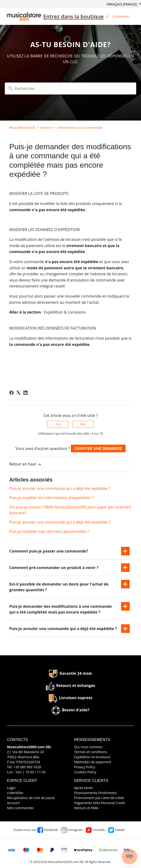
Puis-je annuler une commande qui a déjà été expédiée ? (60, 488)
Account (13, 803)
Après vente (84, 788)
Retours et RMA (86, 808)
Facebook (48, 830)
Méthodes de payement (93, 762)
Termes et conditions (91, 752)
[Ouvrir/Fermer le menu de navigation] (107, 16)
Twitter (117, 830)
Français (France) (123, 4)
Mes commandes (20, 808)
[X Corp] (18, 393)
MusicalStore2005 (22, 127)
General (46, 127)
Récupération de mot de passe (31, 798)
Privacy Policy (85, 767)
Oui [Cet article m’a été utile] (58, 424)
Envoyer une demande (98, 448)
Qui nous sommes (88, 747)
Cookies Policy (85, 772)
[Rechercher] (70, 88)
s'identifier (15, 793)
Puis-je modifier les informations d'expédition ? (51, 498)
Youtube (95, 830)
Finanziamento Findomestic (96, 793)
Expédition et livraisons (92, 757)
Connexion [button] (121, 16)
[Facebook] (12, 393)
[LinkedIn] (25, 393)
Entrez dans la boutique (73, 16)
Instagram (72, 830)
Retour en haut (26, 464)
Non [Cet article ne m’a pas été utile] (83, 424)
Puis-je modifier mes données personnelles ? (49, 531)
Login (11, 788)
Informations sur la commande (80, 127)
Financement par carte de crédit (99, 798)
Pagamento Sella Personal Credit (100, 803)
